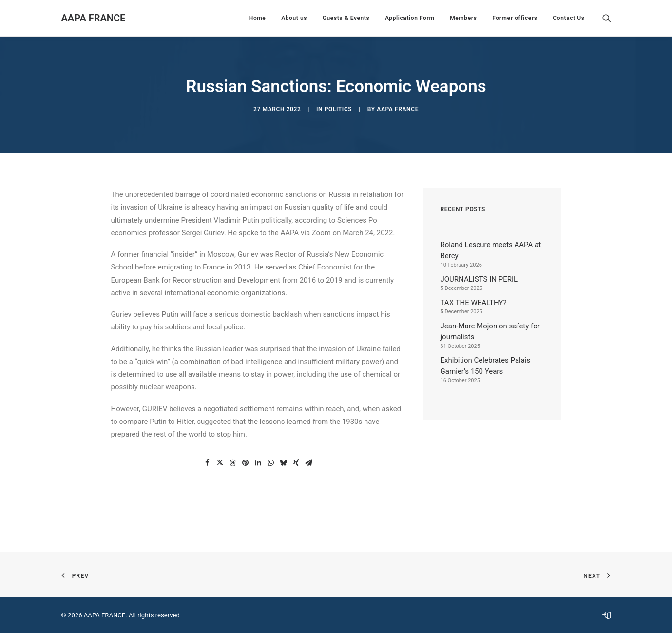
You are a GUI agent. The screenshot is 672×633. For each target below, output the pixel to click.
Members (463, 18)
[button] (607, 18)
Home (258, 18)
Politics (338, 109)
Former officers (515, 18)
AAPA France (398, 109)
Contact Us (568, 18)
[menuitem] (258, 18)
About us (294, 18)
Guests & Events (346, 18)
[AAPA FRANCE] (94, 18)
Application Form (410, 18)
